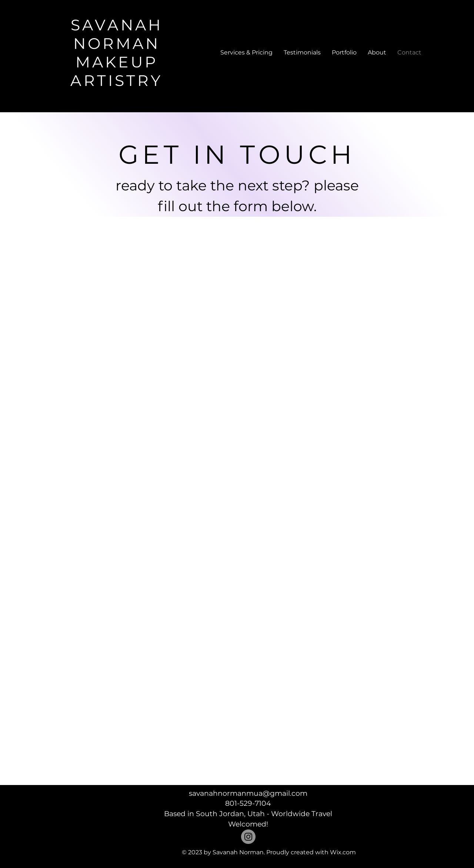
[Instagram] (248, 837)
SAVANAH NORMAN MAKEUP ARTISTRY (116, 53)
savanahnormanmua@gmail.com (248, 793)
